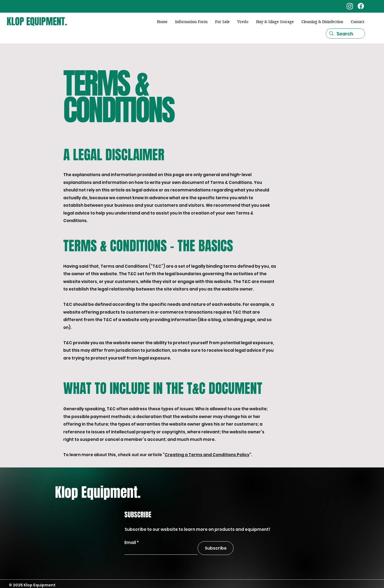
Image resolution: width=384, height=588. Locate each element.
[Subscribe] (216, 548)
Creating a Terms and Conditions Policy (207, 455)
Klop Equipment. (98, 492)
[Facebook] (361, 6)
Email (130, 542)
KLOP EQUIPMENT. (37, 21)
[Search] (345, 34)
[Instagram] (350, 6)
